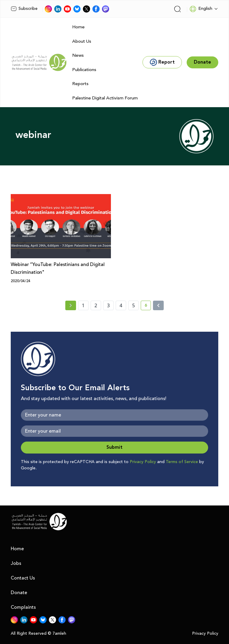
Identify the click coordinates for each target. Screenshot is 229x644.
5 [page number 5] (133, 305)
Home (78, 27)
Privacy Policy (143, 462)
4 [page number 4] (121, 305)
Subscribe (24, 9)
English (201, 9)
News (78, 55)
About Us (82, 41)
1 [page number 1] (83, 305)
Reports (80, 84)
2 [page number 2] (96, 305)
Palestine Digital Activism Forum (105, 98)
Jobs (16, 563)
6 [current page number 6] (148, 306)
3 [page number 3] (108, 305)
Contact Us (23, 578)
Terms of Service (182, 462)
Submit (114, 447)
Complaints (23, 607)
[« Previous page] (71, 305)
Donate (19, 593)
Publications (84, 70)
